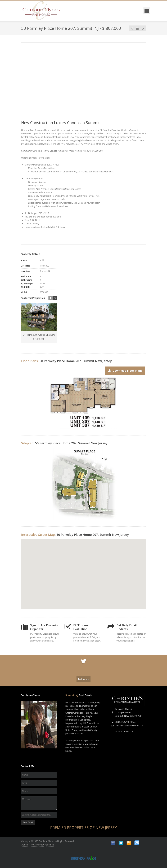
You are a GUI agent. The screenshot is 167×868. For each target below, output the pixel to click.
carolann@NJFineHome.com (130, 725)
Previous (132, 28)
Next (143, 28)
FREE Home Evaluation (81, 627)
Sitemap (50, 845)
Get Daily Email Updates (127, 627)
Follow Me (83, 679)
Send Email (28, 822)
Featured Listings (138, 28)
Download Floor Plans (125, 370)
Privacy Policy (37, 845)
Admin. (25, 845)
